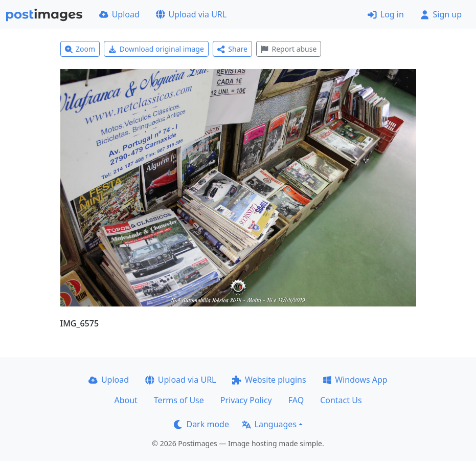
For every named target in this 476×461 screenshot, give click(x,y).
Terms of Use (179, 400)
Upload (119, 14)
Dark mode (201, 424)
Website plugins (269, 380)
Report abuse (289, 49)
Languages (269, 424)
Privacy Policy (246, 400)
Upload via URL (191, 14)
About (126, 400)
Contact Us (341, 400)
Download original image (156, 49)
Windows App (355, 380)
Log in (386, 14)
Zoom (80, 49)
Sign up (441, 14)
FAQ (296, 400)
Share (232, 49)
